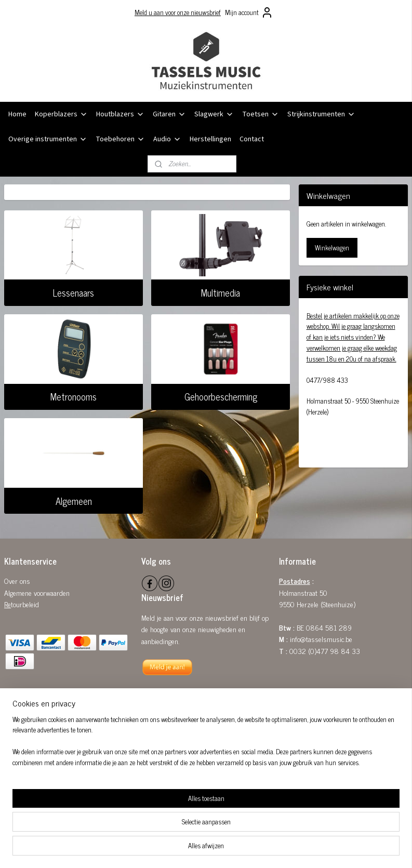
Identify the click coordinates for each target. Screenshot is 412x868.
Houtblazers (120, 114)
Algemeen (74, 500)
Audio (167, 139)
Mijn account (249, 12)
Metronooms (74, 396)
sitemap (179, 849)
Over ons (17, 580)
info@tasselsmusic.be (321, 639)
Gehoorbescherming (221, 396)
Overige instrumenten (48, 139)
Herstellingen (210, 139)
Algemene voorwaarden (37, 592)
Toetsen (261, 114)
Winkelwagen (332, 248)
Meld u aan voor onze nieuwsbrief (178, 12)
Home (17, 114)
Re (8, 604)
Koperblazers (61, 114)
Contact (252, 139)
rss (194, 849)
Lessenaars (74, 292)
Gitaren (169, 114)
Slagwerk (214, 114)
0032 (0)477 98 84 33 (325, 651)
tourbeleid (25, 604)
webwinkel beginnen (223, 849)
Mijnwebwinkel (293, 849)
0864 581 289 (329, 627)
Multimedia (221, 292)
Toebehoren (120, 139)
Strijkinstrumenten (321, 114)
